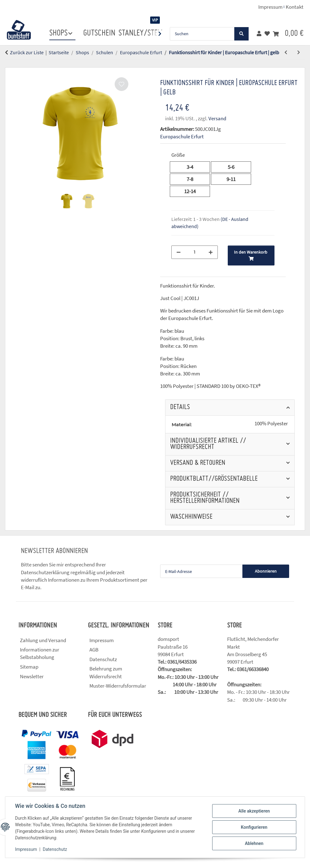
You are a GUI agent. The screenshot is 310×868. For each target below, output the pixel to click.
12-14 (196, 191)
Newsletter (32, 676)
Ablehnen (254, 843)
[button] (259, 34)
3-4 (193, 167)
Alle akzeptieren (254, 811)
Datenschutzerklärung (45, 572)
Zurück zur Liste (27, 52)
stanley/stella (143, 33)
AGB (94, 650)
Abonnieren (266, 571)
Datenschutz (55, 849)
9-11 (235, 179)
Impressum (26, 849)
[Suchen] (202, 34)
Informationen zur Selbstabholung (40, 653)
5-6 (234, 167)
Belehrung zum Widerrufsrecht (106, 672)
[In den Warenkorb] (10, 64)
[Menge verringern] (179, 252)
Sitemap (29, 667)
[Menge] (195, 252)
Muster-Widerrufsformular (118, 686)
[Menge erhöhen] (211, 252)
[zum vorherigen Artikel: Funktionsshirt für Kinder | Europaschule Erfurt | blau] (286, 52)
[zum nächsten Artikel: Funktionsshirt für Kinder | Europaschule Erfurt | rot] (299, 52)
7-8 (193, 179)
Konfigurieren (254, 827)
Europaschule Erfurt (182, 136)
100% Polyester (271, 424)
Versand (217, 118)
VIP (155, 20)
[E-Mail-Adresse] (202, 571)
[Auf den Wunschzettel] (122, 84)
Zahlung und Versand (43, 640)
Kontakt (295, 7)
